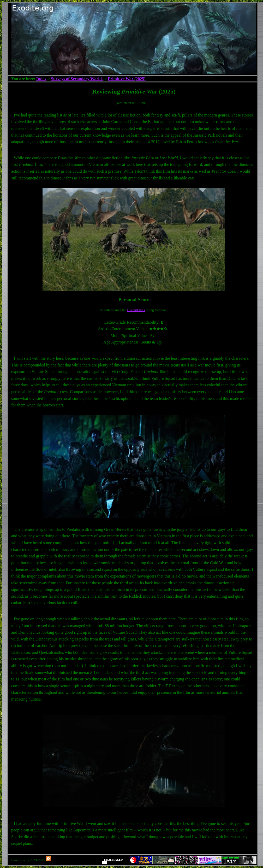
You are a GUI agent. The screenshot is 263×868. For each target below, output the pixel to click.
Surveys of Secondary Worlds (77, 79)
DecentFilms (136, 310)
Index (41, 79)
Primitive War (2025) (127, 79)
